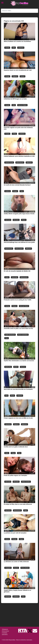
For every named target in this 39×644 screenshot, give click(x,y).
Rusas (12, 396)
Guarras (16, 568)
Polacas (14, 306)
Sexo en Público (22, 105)
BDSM (16, 367)
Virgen (21, 539)
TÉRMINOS (5, 629)
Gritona (7, 539)
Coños (7, 277)
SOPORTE (5, 635)
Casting (7, 306)
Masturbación (20, 163)
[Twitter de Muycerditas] (30, 631)
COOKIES (4, 633)
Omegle (7, 76)
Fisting (14, 134)
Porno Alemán (25, 568)
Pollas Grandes (26, 482)
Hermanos (8, 510)
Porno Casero (19, 249)
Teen (22, 191)
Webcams (29, 163)
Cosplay (7, 134)
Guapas (15, 191)
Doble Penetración (10, 335)
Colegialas (8, 568)
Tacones (23, 367)
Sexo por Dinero (24, 306)
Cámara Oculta (9, 163)
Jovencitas (15, 277)
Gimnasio (8, 596)
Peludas (14, 539)
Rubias (24, 220)
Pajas (26, 510)
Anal (6, 396)
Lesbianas (21, 48)
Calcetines (8, 424)
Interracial (8, 220)
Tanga (13, 453)
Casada (7, 48)
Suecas (22, 76)
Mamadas (16, 220)
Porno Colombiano (23, 335)
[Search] (19, 11)
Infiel (14, 48)
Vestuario (20, 396)
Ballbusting (8, 367)
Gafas (7, 453)
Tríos (7, 338)
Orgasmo (15, 76)
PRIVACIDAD (5, 631)
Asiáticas (8, 191)
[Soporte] (35, 631)
